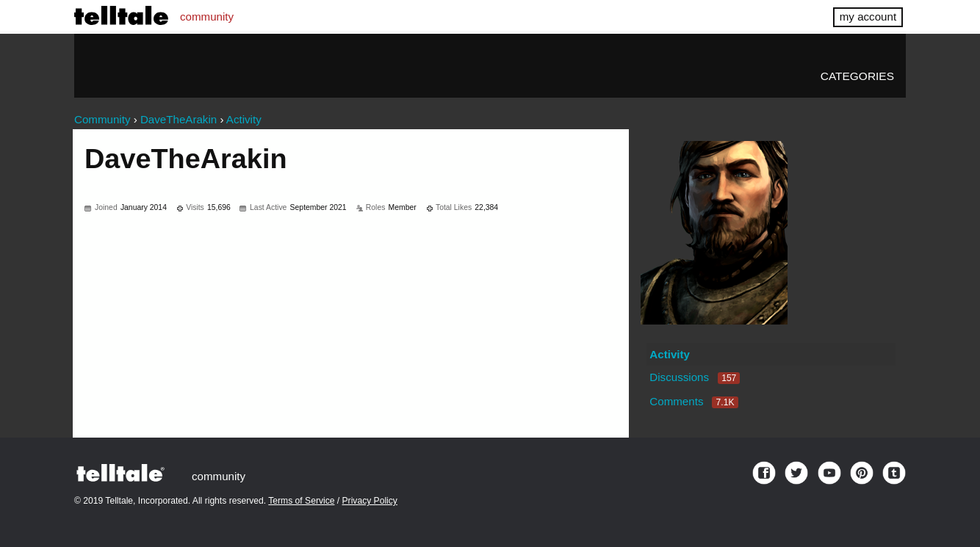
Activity (670, 354)
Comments (693, 401)
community (207, 17)
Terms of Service (301, 501)
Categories (857, 76)
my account (868, 17)
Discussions (695, 377)
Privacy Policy (370, 501)
